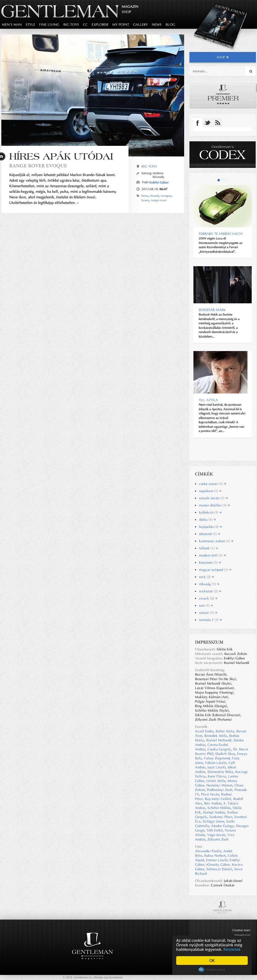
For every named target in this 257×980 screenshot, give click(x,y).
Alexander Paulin (208, 851)
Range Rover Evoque (38, 166)
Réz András (213, 803)
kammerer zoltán (216, 541)
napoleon (210, 491)
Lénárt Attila (216, 781)
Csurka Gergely (219, 749)
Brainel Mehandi (219, 740)
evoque (166, 196)
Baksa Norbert (215, 856)
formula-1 (210, 620)
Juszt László (216, 767)
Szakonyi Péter (221, 817)
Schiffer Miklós (219, 808)
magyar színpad (215, 570)
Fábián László (216, 763)
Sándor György (223, 826)
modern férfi (212, 555)
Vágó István (216, 835)
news (157, 25)
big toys (71, 25)
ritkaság (209, 584)
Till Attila (208, 400)
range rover (159, 200)
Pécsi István (210, 794)
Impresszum (242, 935)
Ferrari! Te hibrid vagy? (221, 234)
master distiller (214, 505)
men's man (12, 25)
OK (212, 961)
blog (170, 25)
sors (206, 605)
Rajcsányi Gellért (218, 799)
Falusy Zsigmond (217, 758)
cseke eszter (212, 484)
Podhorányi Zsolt (220, 790)
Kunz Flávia (217, 776)
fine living (49, 25)
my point (121, 25)
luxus (145, 200)
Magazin (130, 6)
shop (223, 57)
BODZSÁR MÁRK (212, 310)
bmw (145, 196)
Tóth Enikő (214, 830)
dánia (207, 520)
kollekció (210, 512)
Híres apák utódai (61, 156)
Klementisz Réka (220, 772)
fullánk (208, 548)
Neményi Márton (219, 785)
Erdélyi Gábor (159, 182)
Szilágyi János (213, 821)
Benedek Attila (216, 736)
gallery (140, 25)
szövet (208, 613)
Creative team (241, 930)
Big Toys (149, 166)
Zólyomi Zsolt (218, 839)
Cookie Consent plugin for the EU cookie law (212, 970)
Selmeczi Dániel (219, 869)
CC (85, 25)
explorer (100, 25)
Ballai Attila (225, 731)
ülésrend (209, 534)
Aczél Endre (204, 731)
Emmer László (217, 860)
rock (206, 577)
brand (155, 196)
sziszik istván (213, 498)
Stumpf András (214, 812)
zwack (208, 598)
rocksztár (210, 591)
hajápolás (210, 527)
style (30, 25)
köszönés (210, 563)
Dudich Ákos (225, 754)
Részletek (232, 949)
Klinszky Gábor (218, 865)
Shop (127, 12)
